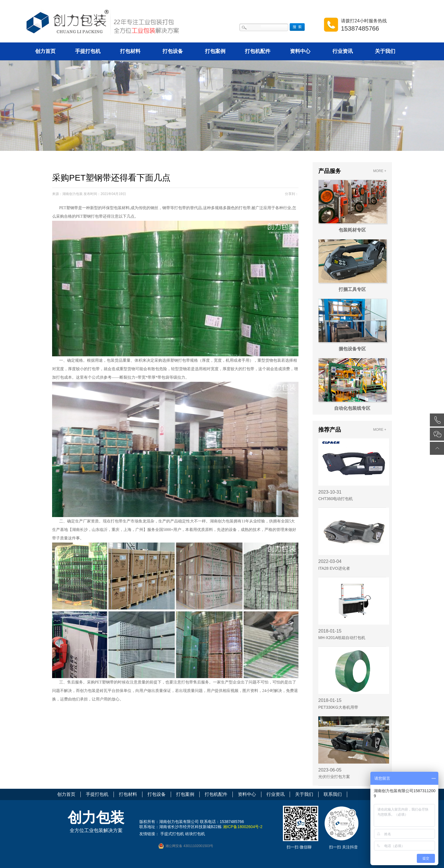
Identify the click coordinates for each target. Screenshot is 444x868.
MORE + (380, 171)
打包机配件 (258, 51)
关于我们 (385, 51)
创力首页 (45, 51)
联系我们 (333, 794)
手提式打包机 (172, 834)
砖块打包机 (195, 834)
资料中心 (300, 51)
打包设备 (173, 51)
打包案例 (215, 51)
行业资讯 (343, 51)
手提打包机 (88, 51)
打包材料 (130, 51)
